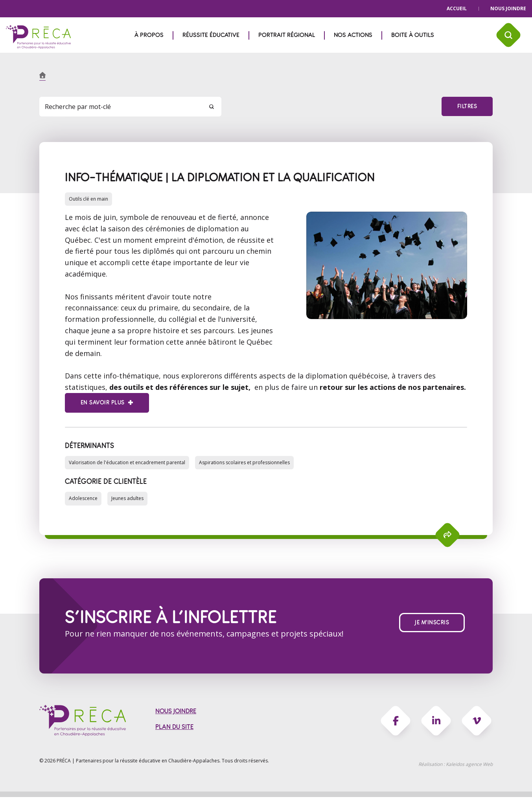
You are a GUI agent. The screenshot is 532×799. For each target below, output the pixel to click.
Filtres (467, 106)
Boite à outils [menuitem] (413, 35)
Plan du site (174, 729)
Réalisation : (456, 766)
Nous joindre (508, 8)
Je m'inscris (432, 624)
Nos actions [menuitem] (353, 35)
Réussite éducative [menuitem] (211, 35)
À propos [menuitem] (149, 35)
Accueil (457, 8)
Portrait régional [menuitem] (287, 35)
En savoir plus (102, 403)
